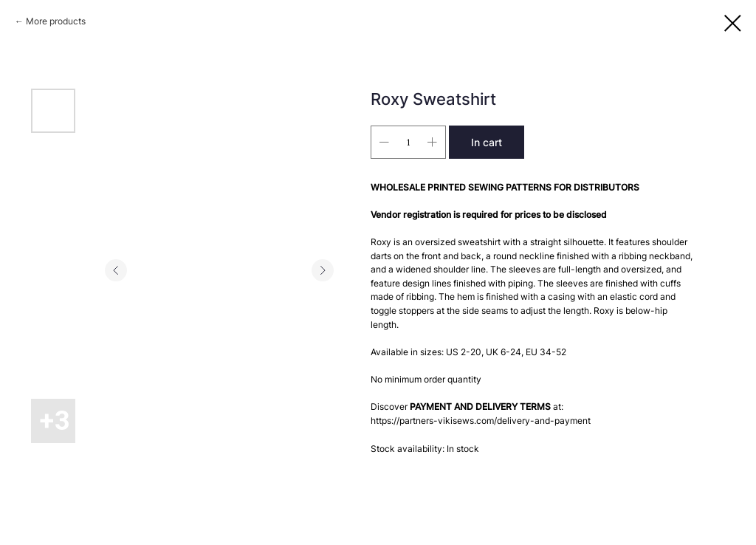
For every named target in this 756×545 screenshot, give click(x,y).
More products (56, 21)
